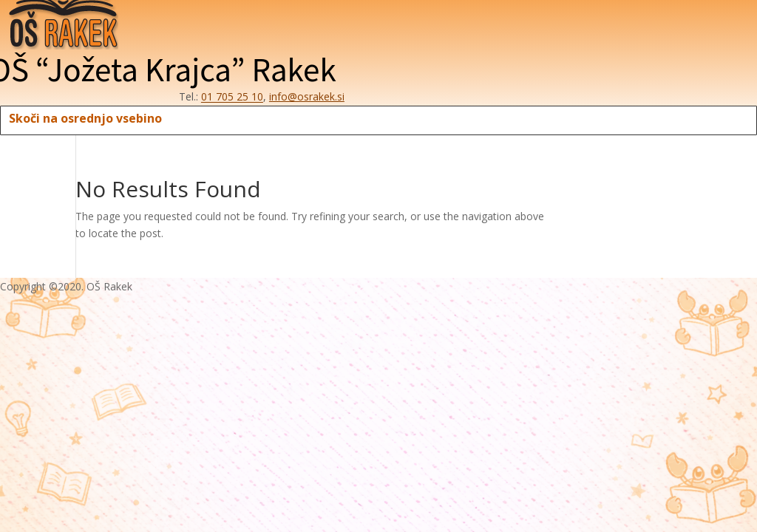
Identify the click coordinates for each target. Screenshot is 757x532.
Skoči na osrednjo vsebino (85, 118)
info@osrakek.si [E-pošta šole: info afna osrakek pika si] (307, 96)
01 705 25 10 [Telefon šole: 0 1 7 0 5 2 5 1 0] (232, 96)
